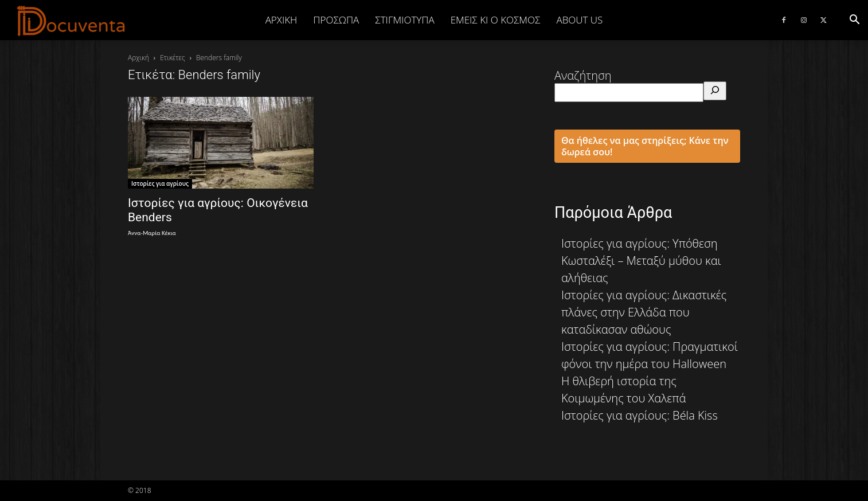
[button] (854, 20)
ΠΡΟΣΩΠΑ (336, 20)
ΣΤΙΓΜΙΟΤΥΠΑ (404, 20)
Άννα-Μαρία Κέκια (152, 233)
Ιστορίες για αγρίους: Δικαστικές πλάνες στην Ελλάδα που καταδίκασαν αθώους (644, 312)
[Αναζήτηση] (715, 91)
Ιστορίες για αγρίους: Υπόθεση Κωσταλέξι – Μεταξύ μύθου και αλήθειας (641, 261)
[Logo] (71, 21)
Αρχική (281, 20)
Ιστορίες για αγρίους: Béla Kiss (640, 415)
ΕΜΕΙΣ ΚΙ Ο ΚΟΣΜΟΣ (496, 20)
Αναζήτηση (583, 75)
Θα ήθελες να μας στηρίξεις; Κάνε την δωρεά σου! (645, 146)
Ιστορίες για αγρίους (160, 183)
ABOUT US (579, 20)
